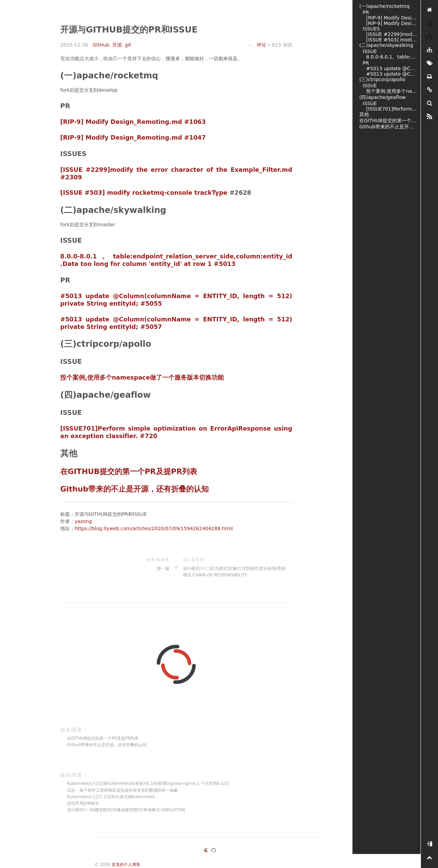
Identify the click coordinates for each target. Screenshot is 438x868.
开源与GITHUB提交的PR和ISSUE (129, 30)
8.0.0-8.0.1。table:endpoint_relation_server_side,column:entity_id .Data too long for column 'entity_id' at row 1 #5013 (176, 260)
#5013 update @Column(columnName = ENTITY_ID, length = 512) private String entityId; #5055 (392, 68)
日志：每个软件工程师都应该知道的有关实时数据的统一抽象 (123, 790)
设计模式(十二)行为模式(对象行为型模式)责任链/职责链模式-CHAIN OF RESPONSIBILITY (234, 567)
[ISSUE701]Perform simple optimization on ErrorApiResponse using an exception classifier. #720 (392, 109)
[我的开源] (429, 37)
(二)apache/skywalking (386, 45)
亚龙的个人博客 (126, 865)
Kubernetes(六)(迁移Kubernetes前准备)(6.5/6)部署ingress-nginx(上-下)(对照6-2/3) (148, 783)
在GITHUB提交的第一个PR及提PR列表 (129, 471)
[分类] (429, 50)
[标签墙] (429, 63)
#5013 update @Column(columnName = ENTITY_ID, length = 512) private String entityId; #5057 (392, 74)
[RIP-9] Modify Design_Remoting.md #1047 (133, 138)
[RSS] (429, 117)
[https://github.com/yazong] (214, 851)
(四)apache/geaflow (383, 97)
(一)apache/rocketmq (384, 6)
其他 (364, 114)
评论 (258, 45)
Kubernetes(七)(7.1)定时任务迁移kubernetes (111, 797)
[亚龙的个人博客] (429, 10)
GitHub (101, 45)
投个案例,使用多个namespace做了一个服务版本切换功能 (142, 378)
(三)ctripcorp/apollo (382, 79)
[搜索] (429, 104)
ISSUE (370, 51)
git (128, 45)
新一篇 (118, 564)
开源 (117, 45)
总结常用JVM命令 (83, 803)
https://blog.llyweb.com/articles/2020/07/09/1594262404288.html (154, 528)
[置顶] (429, 858)
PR (366, 12)
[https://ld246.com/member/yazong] (206, 851)
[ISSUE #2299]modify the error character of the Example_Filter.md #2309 (392, 34)
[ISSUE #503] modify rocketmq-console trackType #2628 (392, 40)
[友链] (429, 90)
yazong (83, 521)
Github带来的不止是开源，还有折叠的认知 (134, 489)
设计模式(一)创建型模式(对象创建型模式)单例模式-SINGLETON (126, 810)
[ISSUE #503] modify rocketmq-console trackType (144, 193)
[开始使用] (429, 845)
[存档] (429, 77)
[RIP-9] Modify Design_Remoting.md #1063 (133, 122)
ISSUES (371, 29)
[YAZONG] (429, 23)
